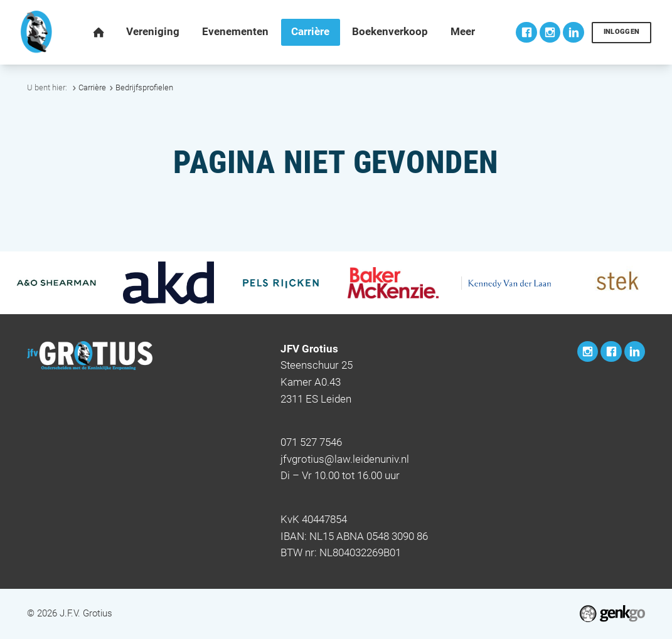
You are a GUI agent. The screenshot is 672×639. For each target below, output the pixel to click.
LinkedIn (573, 32)
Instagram (550, 32)
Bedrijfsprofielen (144, 87)
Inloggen (622, 32)
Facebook (526, 32)
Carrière (92, 87)
